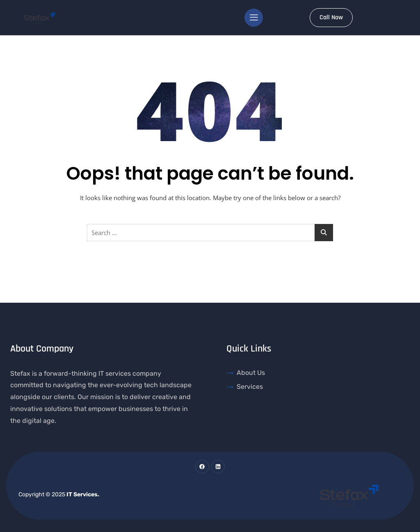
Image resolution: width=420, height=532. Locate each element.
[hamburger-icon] (254, 18)
